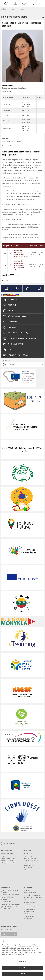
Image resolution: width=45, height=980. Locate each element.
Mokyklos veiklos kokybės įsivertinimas (10, 907)
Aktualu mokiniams (29, 909)
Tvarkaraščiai (8, 843)
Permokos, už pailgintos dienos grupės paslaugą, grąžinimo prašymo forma (19, 265)
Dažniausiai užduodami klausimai (34, 900)
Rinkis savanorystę (13, 344)
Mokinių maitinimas (29, 865)
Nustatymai (22, 962)
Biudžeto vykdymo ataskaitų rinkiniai (10, 891)
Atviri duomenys (28, 919)
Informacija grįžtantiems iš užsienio (20, 338)
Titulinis (4, 9)
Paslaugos (12, 9)
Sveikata (9, 311)
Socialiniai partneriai (8, 861)
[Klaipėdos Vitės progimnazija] (6, 3)
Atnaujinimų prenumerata (16, 355)
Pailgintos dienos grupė (30, 858)
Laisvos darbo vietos (30, 893)
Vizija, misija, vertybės (9, 858)
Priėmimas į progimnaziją (15, 333)
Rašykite (5, 934)
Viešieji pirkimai (7, 902)
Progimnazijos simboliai (9, 863)
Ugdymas (22, 9)
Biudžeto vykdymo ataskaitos (11, 904)
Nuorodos (26, 890)
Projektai (9, 305)
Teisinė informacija (29, 916)
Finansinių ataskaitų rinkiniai (11, 895)
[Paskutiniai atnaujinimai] (24, 3)
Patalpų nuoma (28, 868)
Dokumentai (10, 299)
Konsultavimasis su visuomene (33, 898)
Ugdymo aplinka (7, 856)
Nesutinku (22, 968)
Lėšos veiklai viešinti (8, 897)
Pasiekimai (9, 327)
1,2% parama (10, 322)
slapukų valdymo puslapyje (16, 955)
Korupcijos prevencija (30, 912)
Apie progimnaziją (7, 854)
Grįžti (7, 280)
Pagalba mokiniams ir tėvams (32, 863)
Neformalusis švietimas (31, 861)
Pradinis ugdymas (29, 854)
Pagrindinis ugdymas (30, 856)
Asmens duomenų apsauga (32, 895)
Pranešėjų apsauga (29, 902)
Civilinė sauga (28, 914)
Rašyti (10, 146)
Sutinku (23, 974)
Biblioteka (26, 870)
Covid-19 (9, 350)
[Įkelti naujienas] (16, 3)
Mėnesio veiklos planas (15, 316)
